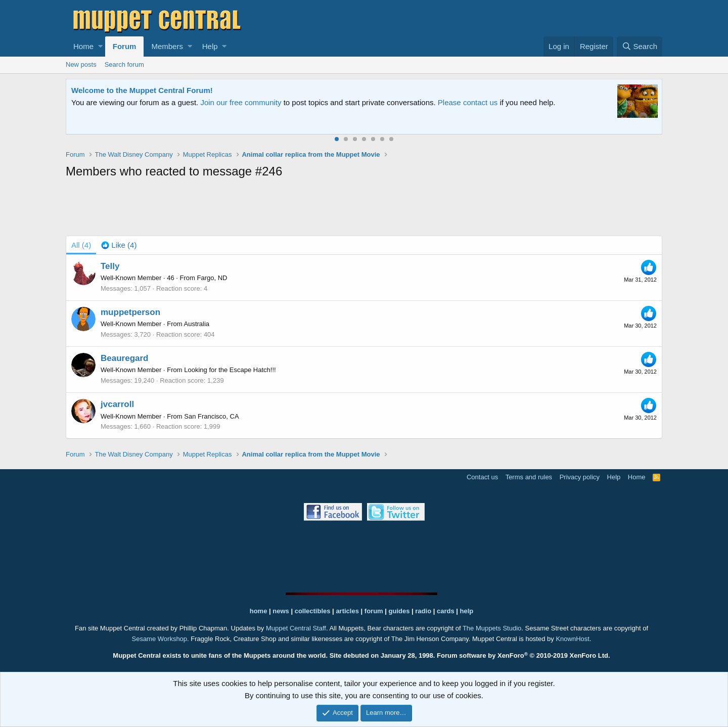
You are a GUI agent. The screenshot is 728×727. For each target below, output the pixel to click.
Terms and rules (529, 477)
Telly (110, 266)
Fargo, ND (212, 278)
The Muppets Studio (492, 628)
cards (446, 611)
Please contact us (468, 102)
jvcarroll (117, 404)
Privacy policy (580, 477)
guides (399, 611)
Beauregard (124, 358)
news (281, 611)
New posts (81, 64)
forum (374, 611)
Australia (197, 324)
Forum (125, 46)
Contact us (482, 477)
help (467, 611)
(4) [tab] (81, 245)
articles (348, 611)
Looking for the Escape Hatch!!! (230, 370)
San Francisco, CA (211, 416)
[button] (100, 47)
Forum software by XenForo (524, 655)
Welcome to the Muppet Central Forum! (142, 90)
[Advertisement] (364, 209)
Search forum (124, 64)
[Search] (640, 47)
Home (83, 46)
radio (423, 611)
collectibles (313, 611)
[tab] (119, 245)
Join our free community (241, 102)
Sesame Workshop (159, 639)
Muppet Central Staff (296, 628)
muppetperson (130, 312)
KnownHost (572, 639)
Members (167, 46)
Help (210, 46)
